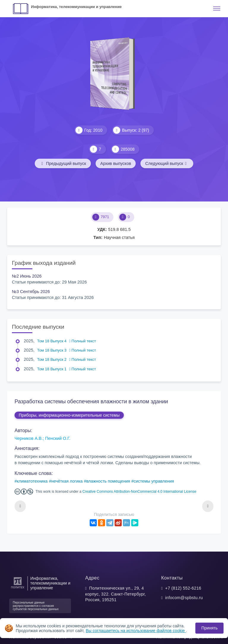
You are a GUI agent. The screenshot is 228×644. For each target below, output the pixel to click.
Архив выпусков (116, 163)
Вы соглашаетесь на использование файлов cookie (136, 631)
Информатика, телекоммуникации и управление (76, 7)
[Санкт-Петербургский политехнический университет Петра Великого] (18, 589)
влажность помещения (108, 481)
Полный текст (83, 341)
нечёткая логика (67, 481)
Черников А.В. (29, 438)
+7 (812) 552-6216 (183, 588)
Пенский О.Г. (58, 438)
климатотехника (32, 481)
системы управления (154, 481)
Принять (209, 628)
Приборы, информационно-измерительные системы (69, 415)
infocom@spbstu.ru (184, 598)
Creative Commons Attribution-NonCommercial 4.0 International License (140, 492)
